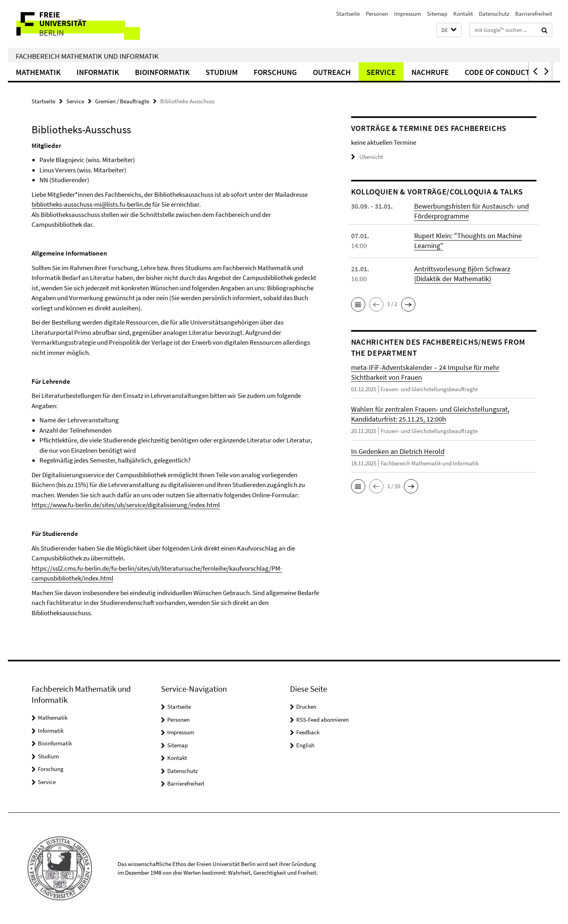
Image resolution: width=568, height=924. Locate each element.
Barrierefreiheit (534, 14)
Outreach (332, 72)
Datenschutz (494, 14)
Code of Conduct (497, 72)
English (305, 745)
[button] (449, 30)
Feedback (308, 732)
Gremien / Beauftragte (122, 101)
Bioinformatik (162, 72)
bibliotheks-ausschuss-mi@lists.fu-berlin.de (91, 204)
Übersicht (367, 157)
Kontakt (463, 14)
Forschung (275, 72)
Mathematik (38, 72)
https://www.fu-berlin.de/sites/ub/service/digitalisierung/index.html (126, 505)
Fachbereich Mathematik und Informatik (87, 56)
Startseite (348, 14)
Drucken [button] (306, 707)
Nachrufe (430, 72)
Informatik (98, 72)
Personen (377, 14)
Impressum (407, 14)
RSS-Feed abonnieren (322, 720)
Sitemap (437, 14)
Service (381, 72)
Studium (222, 72)
